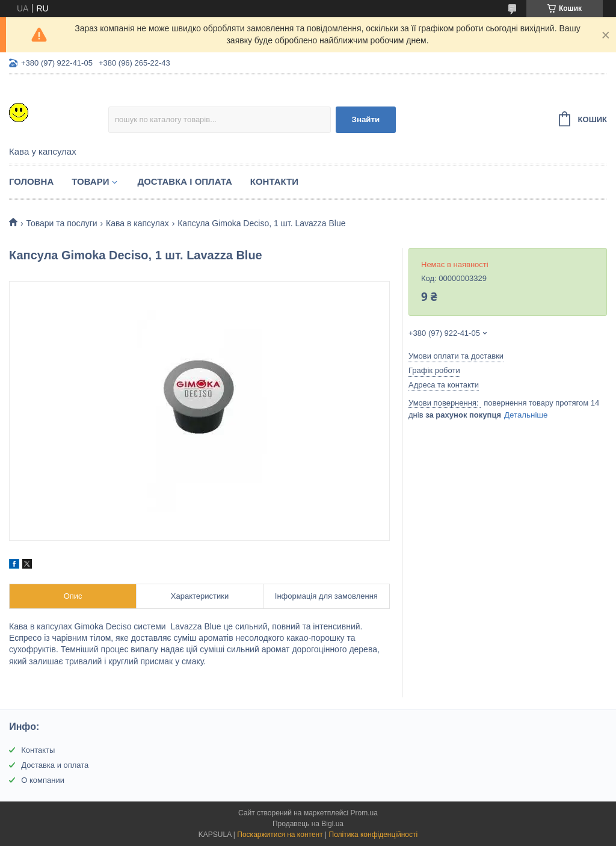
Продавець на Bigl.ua (308, 824)
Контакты (38, 750)
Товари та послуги (61, 223)
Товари (90, 181)
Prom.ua (364, 813)
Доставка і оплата (184, 181)
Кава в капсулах (137, 223)
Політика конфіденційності (374, 835)
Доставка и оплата (55, 765)
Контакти (274, 181)
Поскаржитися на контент (280, 835)
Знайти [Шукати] (366, 119)
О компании (43, 780)
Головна (31, 181)
